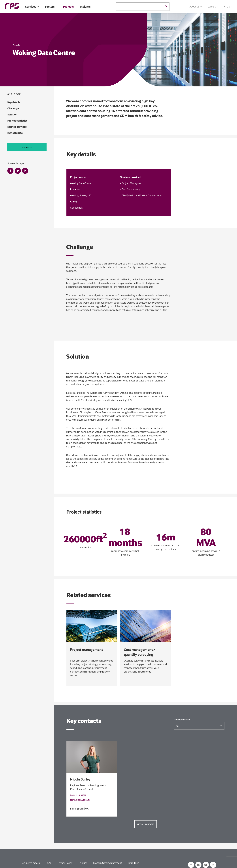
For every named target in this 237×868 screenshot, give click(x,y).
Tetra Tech (134, 863)
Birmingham (77, 809)
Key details (14, 102)
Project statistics (17, 121)
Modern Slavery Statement (107, 863)
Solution (12, 114)
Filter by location (182, 720)
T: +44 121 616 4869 (78, 795)
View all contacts (146, 824)
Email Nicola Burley (80, 800)
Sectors (51, 7)
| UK (86, 809)
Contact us (27, 147)
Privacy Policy (65, 863)
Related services (17, 127)
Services (32, 7)
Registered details (30, 863)
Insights (85, 7)
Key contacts (15, 133)
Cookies (83, 863)
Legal (49, 863)
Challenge (13, 108)
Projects (68, 7)
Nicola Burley (80, 779)
